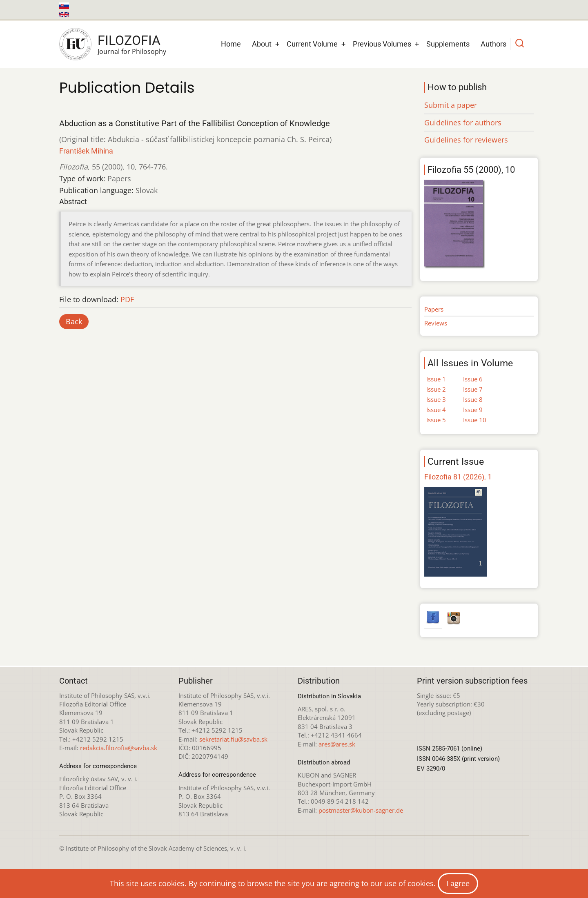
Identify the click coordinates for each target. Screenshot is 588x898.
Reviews (436, 323)
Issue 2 (436, 389)
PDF (127, 299)
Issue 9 (473, 410)
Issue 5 (436, 420)
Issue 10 (475, 420)
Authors (493, 44)
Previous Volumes (382, 44)
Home (231, 44)
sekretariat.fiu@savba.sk (233, 739)
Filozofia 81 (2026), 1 (458, 477)
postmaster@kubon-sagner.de (361, 810)
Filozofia (129, 40)
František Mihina (86, 151)
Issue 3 (436, 399)
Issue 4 (436, 410)
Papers (434, 309)
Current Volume (312, 44)
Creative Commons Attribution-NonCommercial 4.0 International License (344, 873)
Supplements (448, 44)
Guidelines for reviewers (466, 140)
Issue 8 (473, 399)
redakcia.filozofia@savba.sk (119, 748)
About (262, 44)
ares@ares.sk (337, 744)
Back (74, 321)
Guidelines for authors (463, 123)
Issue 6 (473, 379)
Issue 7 (473, 389)
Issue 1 (436, 379)
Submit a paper (451, 105)
